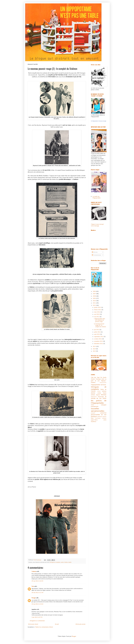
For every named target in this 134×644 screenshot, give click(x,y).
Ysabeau (34, 571)
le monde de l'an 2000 (99, 397)
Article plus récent (33, 624)
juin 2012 (97, 330)
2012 (95, 305)
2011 (95, 303)
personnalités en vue (99, 415)
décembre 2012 (99, 344)
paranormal (103, 413)
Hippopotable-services (98, 385)
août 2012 (97, 334)
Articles (95, 252)
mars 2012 (97, 312)
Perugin (34, 598)
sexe (92, 418)
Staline (66, 562)
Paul (33, 586)
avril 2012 (97, 314)
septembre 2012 (99, 337)
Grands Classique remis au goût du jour (99, 380)
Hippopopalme (103, 382)
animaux (104, 391)
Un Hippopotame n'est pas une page (99, 121)
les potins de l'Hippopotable (99, 402)
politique (94, 416)
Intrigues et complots (55, 562)
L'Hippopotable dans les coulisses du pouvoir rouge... (99, 320)
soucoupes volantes (101, 418)
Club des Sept (95, 377)
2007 (95, 294)
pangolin (93, 413)
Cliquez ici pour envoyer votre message (97, 225)
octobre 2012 (98, 339)
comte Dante (102, 393)
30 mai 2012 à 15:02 (37, 604)
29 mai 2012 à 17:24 (37, 593)
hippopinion (94, 397)
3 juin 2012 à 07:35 (37, 617)
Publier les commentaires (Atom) (44, 627)
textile (70, 562)
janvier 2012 (98, 307)
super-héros (94, 420)
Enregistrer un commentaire (37, 621)
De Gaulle (103, 377)
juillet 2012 (98, 332)
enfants (93, 395)
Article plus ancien (80, 624)
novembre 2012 (99, 341)
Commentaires (97, 255)
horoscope (101, 397)
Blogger (74, 636)
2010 (95, 301)
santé (62, 562)
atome (93, 393)
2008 (95, 296)
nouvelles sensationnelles (98, 410)
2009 (95, 298)
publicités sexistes (102, 417)
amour (99, 391)
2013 (95, 346)
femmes (104, 395)
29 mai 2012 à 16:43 (37, 581)
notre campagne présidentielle (99, 406)
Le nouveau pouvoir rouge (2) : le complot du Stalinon (100, 325)
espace (98, 395)
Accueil (57, 624)
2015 (95, 351)
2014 (95, 349)
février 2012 (98, 310)
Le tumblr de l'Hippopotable (96, 197)
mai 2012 (97, 317)
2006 (95, 291)
